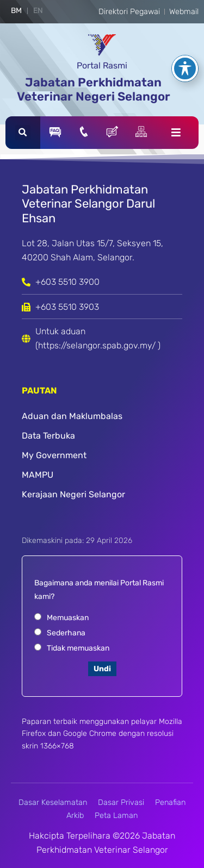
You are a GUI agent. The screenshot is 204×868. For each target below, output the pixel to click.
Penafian (170, 803)
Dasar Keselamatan (53, 803)
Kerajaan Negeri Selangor (73, 494)
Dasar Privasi (121, 803)
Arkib (75, 816)
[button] (23, 133)
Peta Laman (116, 816)
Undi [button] (102, 669)
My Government (54, 455)
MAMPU (38, 475)
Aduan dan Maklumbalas (72, 416)
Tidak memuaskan (78, 648)
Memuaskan (68, 618)
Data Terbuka (48, 436)
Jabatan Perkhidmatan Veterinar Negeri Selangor (94, 89)
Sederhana (66, 633)
